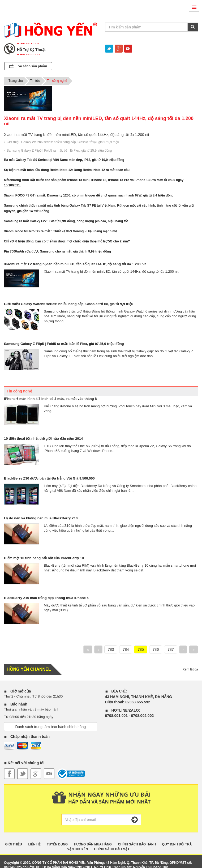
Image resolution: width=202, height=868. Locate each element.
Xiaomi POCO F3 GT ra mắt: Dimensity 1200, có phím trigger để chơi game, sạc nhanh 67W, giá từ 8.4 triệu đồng (89, 195)
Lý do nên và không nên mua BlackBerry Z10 (41, 518)
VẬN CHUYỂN (78, 849)
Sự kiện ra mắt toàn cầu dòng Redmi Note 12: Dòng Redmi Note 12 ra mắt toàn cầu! (67, 170)
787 (171, 649)
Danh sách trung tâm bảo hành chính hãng (50, 727)
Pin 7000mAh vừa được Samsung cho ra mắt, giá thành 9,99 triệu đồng (57, 251)
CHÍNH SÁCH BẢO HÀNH (137, 844)
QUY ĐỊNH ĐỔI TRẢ (177, 844)
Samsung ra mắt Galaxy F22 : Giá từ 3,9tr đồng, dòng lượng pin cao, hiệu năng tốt (66, 221)
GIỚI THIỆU (13, 844)
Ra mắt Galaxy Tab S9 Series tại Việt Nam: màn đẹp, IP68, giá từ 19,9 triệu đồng (64, 160)
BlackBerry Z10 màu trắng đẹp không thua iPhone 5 (46, 598)
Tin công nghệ (57, 81)
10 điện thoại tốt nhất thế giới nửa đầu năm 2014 (43, 439)
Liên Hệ (34, 844)
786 (156, 649)
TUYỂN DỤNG (57, 844)
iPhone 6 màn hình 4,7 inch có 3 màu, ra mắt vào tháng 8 (50, 399)
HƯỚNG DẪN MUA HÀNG (93, 844)
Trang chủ (16, 81)
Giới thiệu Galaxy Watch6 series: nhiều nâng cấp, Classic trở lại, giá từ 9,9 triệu (63, 142)
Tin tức (35, 81)
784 (126, 649)
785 (141, 649)
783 (111, 649)
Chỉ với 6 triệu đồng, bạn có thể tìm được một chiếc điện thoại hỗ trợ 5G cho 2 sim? (67, 241)
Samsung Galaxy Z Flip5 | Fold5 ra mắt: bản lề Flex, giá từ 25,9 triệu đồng (59, 151)
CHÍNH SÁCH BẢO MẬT (112, 849)
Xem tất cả (190, 669)
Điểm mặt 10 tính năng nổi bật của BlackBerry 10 (44, 558)
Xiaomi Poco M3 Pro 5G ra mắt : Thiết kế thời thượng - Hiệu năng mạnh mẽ (61, 231)
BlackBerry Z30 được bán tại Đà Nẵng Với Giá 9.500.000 (49, 478)
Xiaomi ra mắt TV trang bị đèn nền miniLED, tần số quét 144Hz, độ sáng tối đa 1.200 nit (75, 264)
